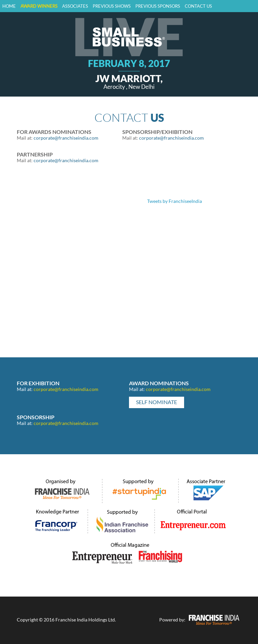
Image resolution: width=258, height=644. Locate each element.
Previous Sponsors (158, 6)
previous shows (112, 6)
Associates (75, 6)
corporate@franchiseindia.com (66, 138)
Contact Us (198, 6)
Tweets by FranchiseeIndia (175, 201)
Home (9, 6)
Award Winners (39, 6)
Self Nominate (157, 402)
